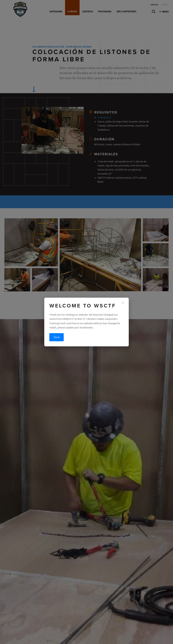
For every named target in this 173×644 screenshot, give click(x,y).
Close (57, 337)
